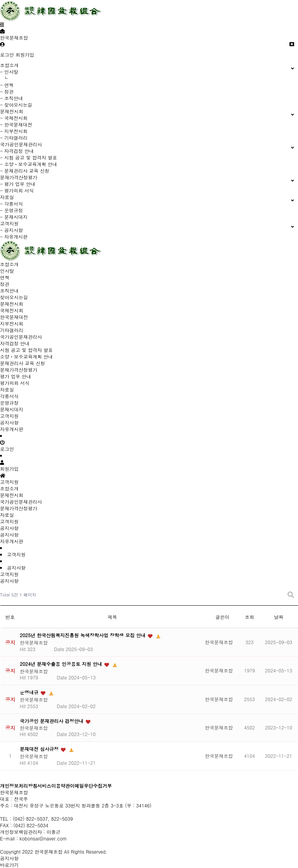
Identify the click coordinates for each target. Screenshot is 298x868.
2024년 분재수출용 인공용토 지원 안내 (62, 664)
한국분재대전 (14, 317)
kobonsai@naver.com (43, 838)
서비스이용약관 (54, 786)
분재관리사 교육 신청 (23, 363)
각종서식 (9, 396)
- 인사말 (9, 72)
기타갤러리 (12, 330)
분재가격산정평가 (19, 508)
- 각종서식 (11, 204)
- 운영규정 (11, 210)
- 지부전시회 (14, 131)
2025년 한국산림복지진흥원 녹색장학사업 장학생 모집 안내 (83, 635)
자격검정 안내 (15, 343)
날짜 (279, 617)
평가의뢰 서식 (15, 383)
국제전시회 (12, 310)
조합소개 (9, 488)
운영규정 (9, 403)
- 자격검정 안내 (17, 151)
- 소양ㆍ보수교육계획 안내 (29, 164)
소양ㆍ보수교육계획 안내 (26, 356)
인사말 (7, 271)
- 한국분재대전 (16, 124)
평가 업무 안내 (16, 376)
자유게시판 (12, 429)
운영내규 (30, 692)
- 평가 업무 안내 (18, 184)
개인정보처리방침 (19, 786)
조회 (249, 617)
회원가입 (25, 55)
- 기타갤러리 (14, 138)
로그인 (7, 55)
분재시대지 (12, 409)
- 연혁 (7, 85)
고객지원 (9, 521)
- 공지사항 (11, 230)
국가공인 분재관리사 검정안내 (52, 721)
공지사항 (9, 422)
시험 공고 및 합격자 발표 (26, 350)
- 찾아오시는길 (16, 105)
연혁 (5, 277)
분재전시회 (12, 495)
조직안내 (9, 290)
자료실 (7, 515)
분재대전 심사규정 (40, 749)
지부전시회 (12, 323)
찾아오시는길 (14, 297)
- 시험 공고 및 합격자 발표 (29, 157)
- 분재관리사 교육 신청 (25, 171)
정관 (5, 284)
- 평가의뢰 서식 (17, 190)
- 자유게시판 (14, 236)
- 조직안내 (11, 98)
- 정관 (7, 91)
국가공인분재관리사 (21, 502)
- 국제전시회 (14, 118)
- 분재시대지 (14, 217)
